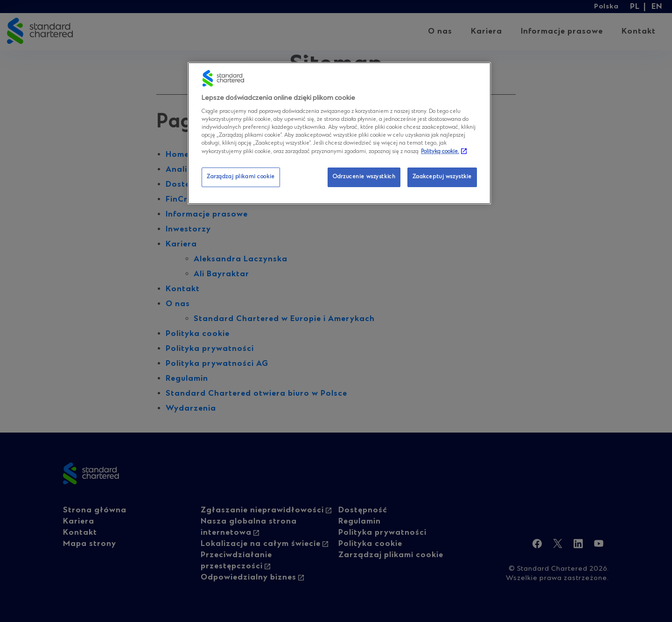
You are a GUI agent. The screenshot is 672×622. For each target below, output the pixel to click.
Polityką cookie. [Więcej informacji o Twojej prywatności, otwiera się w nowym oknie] (440, 152)
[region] (339, 133)
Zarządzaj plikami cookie (241, 177)
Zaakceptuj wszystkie (442, 177)
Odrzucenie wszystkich (364, 177)
